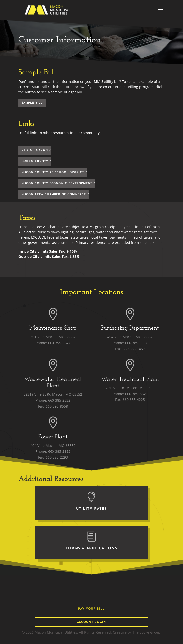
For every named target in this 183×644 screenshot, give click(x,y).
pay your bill (91, 609)
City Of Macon (35, 150)
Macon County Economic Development (57, 183)
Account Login (91, 622)
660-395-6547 (59, 343)
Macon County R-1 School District (53, 173)
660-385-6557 (136, 343)
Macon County (35, 161)
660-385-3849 (136, 394)
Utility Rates (91, 509)
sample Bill (32, 103)
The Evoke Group (146, 632)
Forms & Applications (91, 549)
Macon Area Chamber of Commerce (54, 195)
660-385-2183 (59, 451)
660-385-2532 (59, 400)
